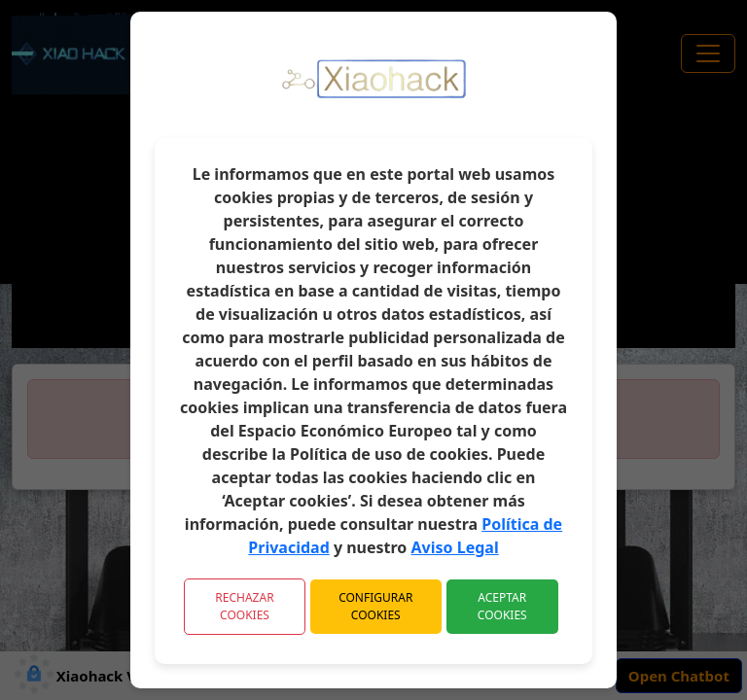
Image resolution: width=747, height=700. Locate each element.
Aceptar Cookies (502, 606)
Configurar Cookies (375, 606)
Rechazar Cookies (244, 606)
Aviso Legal (455, 547)
